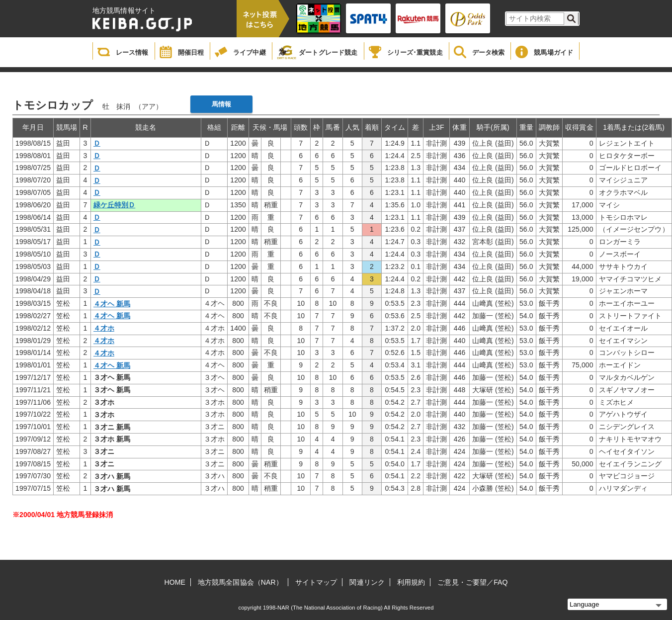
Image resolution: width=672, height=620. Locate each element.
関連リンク (367, 582)
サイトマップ (316, 582)
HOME (175, 582)
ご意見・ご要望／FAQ (472, 582)
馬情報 (221, 104)
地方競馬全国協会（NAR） (240, 582)
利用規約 (411, 582)
